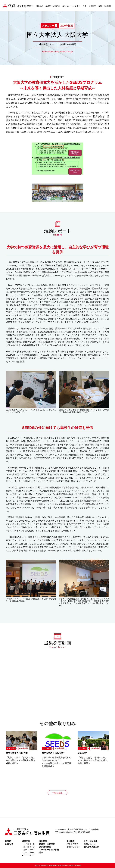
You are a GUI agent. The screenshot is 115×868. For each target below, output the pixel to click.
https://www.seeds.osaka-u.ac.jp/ (57, 52)
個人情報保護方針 (91, 847)
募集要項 (30, 6)
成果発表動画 (45, 847)
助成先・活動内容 (53, 6)
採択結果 (40, 6)
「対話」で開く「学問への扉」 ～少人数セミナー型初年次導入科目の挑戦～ (21, 760)
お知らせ (9, 844)
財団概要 (92, 6)
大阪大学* (82, 753)
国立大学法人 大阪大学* (53, 753)
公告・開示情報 (105, 6)
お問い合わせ (90, 844)
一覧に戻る (57, 793)
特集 (84, 6)
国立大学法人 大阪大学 (17, 753)
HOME (8, 841)
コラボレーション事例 (71, 6)
